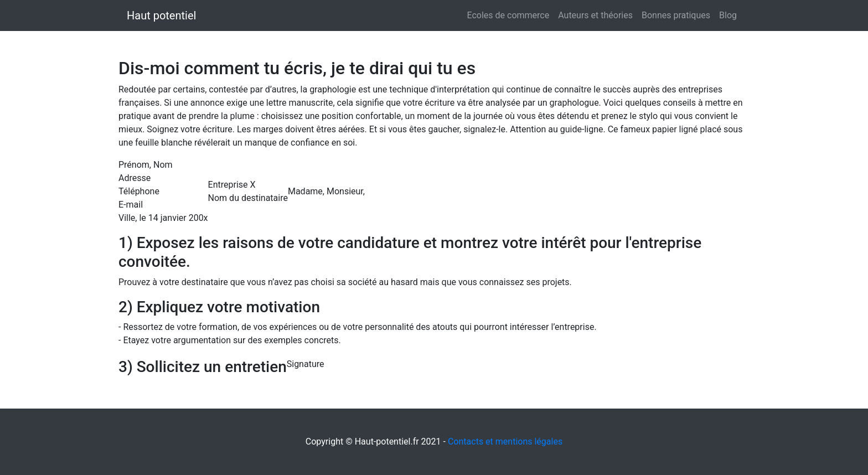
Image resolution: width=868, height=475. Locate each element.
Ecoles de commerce (508, 15)
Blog (728, 15)
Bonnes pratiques (676, 15)
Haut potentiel (161, 16)
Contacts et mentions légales (505, 442)
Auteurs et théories (595, 15)
